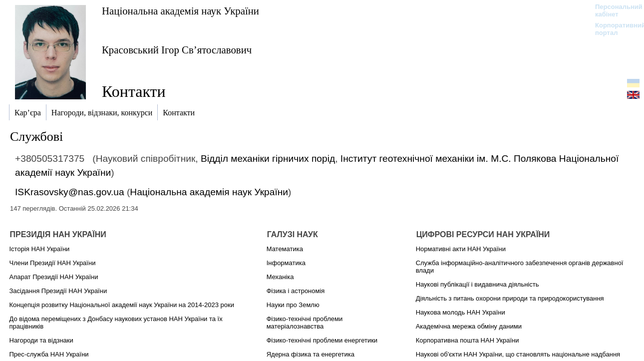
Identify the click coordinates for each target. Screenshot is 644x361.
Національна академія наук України (180, 11)
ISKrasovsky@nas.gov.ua (70, 192)
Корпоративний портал (614, 29)
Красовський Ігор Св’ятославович (177, 50)
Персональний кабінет (614, 10)
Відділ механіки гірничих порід (268, 159)
